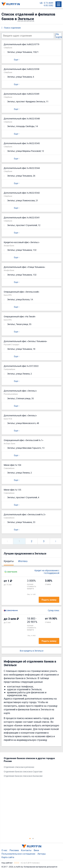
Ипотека (23, 561)
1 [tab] (30, 838)
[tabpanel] (30, 768)
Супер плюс (54, 611)
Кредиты (9, 561)
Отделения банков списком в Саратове (23, 772)
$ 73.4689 (49, 3)
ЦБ (41, 3)
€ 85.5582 (49, 6)
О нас (4, 850)
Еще (16, 60)
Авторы (42, 854)
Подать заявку (49, 600)
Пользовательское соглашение (18, 854)
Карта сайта (8, 857)
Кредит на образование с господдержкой (47, 572)
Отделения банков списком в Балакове (23, 776)
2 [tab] (33, 838)
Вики (36, 850)
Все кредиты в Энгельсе (32, 651)
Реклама (14, 850)
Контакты (26, 850)
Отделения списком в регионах (19, 767)
